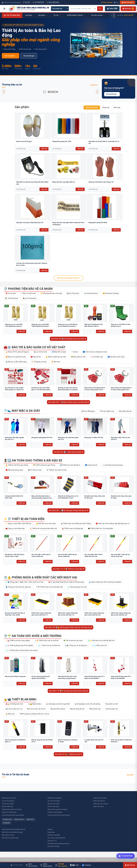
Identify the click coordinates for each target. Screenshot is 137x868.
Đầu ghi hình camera (58, 709)
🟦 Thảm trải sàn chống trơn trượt (95, 352)
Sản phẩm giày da (125, 411)
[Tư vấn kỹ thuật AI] (126, 856)
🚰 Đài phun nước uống (116, 357)
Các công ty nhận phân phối (56, 838)
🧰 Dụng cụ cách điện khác (15, 528)
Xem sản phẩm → (11, 56)
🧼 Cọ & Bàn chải (97, 357)
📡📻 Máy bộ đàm (35, 704)
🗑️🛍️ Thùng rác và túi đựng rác (76, 645)
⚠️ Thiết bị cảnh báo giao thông (17, 465)
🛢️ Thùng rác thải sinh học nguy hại (18, 587)
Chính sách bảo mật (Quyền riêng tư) (13, 829)
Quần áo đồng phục (88, 411)
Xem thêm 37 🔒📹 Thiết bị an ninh (68, 754)
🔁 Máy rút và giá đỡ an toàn (16, 357)
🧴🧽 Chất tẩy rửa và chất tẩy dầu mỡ (101, 640)
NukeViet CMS (49, 860)
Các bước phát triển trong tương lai (13, 815)
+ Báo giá (44, 149)
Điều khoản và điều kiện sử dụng (12, 832)
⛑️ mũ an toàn (11, 293)
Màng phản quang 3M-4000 (98, 223)
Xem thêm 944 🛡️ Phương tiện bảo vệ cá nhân (68, 339)
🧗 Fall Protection (12, 298)
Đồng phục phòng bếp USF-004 (42, 438)
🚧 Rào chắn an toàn (78, 357)
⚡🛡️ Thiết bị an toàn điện (24, 519)
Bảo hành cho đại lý (8, 835)
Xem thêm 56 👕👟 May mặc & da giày (68, 452)
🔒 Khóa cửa (10, 714)
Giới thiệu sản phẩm (54, 835)
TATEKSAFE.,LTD (66, 860)
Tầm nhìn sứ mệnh (8, 804)
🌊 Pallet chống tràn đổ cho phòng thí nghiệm (105, 582)
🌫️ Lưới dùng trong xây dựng (112, 465)
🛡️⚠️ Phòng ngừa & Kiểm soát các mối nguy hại (40, 577)
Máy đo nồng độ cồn (77, 709)
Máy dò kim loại (95, 709)
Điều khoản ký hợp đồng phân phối (59, 844)
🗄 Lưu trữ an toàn (40, 352)
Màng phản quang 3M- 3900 (62, 141)
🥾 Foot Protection (30, 298)
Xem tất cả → (95, 85)
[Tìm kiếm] (100, 9)
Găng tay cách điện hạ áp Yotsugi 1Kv (101, 182)
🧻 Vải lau (74, 352)
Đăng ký (50, 829)
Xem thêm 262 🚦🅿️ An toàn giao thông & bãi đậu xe (68, 510)
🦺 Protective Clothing (111, 293)
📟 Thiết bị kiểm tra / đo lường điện (101, 528)
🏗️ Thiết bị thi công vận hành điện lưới (43, 528)
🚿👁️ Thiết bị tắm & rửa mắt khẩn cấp (49, 587)
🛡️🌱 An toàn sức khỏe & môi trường (33, 636)
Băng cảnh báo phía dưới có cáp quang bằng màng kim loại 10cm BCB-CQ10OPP (42, 498)
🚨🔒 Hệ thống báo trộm (14, 704)
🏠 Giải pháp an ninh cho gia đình (58, 704)
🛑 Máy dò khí (36, 357)
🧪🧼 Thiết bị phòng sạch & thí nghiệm (19, 645)
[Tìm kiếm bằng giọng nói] (95, 9)
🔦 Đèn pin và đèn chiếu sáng (16, 362)
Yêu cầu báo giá (29, 56)
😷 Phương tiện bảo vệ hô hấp (51, 293)
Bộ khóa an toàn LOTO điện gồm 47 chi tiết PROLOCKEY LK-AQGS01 (41, 390)
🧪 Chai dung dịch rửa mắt (77, 587)
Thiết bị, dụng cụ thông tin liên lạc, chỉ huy (34, 714)
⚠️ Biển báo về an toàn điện (46, 524)
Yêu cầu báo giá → (112, 94)
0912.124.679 (129, 15)
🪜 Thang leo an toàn (39, 362)
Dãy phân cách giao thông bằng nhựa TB (30, 223)
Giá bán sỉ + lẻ (52, 841)
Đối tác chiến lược (8, 806)
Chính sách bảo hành (100, 798)
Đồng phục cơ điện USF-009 (94, 438)
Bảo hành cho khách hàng (10, 838)
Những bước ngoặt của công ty (57, 809)
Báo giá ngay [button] (128, 2)
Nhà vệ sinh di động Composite (15, 676)
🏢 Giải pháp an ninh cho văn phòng (87, 704)
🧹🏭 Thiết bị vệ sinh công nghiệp (18, 640)
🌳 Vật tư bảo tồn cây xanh (73, 640)
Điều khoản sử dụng (80, 860)
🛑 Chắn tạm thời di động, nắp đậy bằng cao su (112, 524)
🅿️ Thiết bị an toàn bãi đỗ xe (70, 465)
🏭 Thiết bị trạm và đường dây (72, 528)
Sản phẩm (22, 107)
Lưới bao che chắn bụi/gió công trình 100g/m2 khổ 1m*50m (32, 264)
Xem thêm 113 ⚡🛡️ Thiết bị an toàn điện (69, 569)
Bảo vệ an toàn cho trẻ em (36, 709)
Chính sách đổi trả (99, 801)
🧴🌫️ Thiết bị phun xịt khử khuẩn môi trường (21, 650)
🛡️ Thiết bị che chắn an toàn (56, 470)
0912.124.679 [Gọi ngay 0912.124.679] (107, 2)
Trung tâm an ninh (112, 704)
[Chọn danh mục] (60, 9)
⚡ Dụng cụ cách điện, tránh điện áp (18, 524)
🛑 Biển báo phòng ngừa (14, 470)
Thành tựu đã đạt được (9, 812)
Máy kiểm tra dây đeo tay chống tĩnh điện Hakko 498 (32, 183)
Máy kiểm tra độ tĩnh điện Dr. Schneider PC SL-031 (104, 142)
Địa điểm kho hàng (54, 846)
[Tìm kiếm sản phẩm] (81, 9)
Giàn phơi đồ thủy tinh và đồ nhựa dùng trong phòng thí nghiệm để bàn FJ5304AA (67, 678)
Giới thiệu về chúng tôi (9, 798)
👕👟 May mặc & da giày (22, 411)
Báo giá (21, 331)
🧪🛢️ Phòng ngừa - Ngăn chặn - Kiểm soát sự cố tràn (24, 582)
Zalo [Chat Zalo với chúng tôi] (116, 2)
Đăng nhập (51, 832)
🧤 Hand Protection (91, 293)
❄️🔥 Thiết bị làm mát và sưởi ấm (47, 640)
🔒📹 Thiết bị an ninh (20, 699)
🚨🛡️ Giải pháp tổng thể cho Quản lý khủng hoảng (66, 582)
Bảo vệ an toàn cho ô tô (14, 709)
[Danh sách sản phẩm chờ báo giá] (128, 9)
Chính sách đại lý (99, 806)
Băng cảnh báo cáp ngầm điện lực (64, 182)
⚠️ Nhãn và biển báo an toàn (56, 357)
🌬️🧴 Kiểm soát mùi (99, 645)
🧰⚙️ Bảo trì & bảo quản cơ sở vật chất (35, 347)
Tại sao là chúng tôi (8, 801)
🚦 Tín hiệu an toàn (35, 470)
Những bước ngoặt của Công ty (12, 809)
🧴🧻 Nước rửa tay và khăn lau (49, 645)
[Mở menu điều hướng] (4, 9)
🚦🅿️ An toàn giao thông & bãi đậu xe (33, 460)
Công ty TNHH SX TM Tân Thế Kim (26, 860)
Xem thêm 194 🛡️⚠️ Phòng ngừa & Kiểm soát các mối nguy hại (69, 627)
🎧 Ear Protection (73, 293)
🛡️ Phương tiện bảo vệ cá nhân (28, 289)
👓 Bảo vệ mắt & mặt (28, 293)
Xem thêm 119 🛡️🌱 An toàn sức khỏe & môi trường (68, 691)
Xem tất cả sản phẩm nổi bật (68, 278)
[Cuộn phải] (114, 15)
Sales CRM (112, 9)
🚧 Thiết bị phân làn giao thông (44, 465)
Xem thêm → (131, 775)
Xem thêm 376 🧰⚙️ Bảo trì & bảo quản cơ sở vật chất (68, 402)
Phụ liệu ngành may (107, 411)
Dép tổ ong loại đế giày (24, 141)
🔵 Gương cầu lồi (91, 465)
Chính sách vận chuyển (100, 804)
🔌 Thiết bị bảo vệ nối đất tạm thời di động (76, 524)
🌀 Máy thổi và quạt (59, 352)
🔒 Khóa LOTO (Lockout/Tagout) (17, 352)
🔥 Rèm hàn (56, 362)
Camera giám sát (112, 709)
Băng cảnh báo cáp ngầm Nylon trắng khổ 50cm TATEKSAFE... (68, 224)
